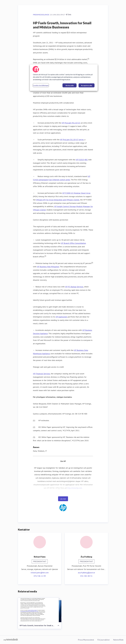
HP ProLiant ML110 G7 (71, 123)
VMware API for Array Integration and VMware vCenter (58, 200)
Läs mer (63, 499)
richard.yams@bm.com (40, 573)
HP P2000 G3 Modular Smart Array (76, 193)
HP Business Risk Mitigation (48, 267)
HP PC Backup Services (74, 287)
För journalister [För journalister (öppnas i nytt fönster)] (104, 640)
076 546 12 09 (40, 576)
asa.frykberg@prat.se (86, 573)
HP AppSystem (61, 317)
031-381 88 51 (86, 576)
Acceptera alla (87, 85)
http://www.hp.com (75, 488)
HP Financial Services (41, 374)
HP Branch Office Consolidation (73, 243)
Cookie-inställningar (41, 85)
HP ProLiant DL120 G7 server (72, 140)
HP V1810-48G (82, 160)
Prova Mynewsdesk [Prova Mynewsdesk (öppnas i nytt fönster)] (86, 640)
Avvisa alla (70, 85)
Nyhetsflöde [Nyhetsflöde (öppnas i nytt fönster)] (118, 640)
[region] (64, 78)
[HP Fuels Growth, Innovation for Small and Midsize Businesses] (40, 610)
